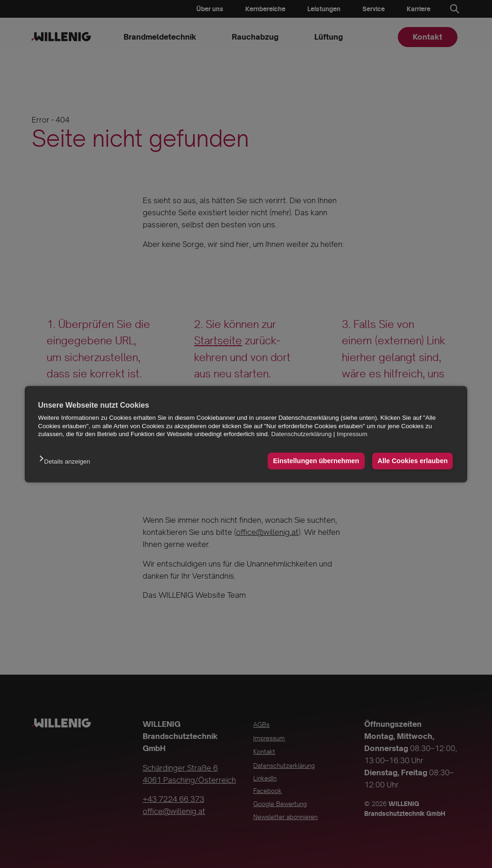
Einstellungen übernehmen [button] (316, 461)
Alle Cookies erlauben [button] (413, 461)
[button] (67, 462)
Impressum (352, 434)
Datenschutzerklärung (301, 434)
